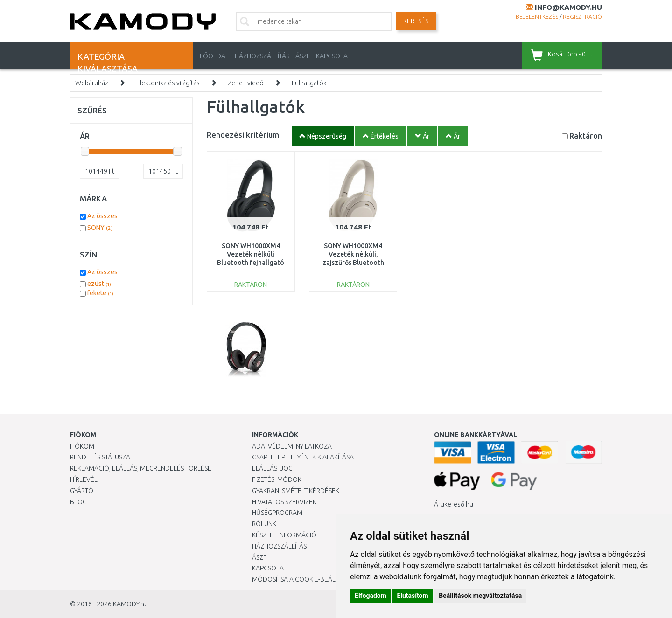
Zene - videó (246, 83)
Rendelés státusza (100, 457)
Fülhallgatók (309, 83)
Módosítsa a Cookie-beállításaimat (310, 579)
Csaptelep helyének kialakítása (303, 457)
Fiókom (82, 446)
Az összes (102, 216)
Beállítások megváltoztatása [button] (480, 596)
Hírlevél (84, 479)
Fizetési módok (277, 479)
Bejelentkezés (537, 17)
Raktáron (586, 135)
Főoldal (214, 56)
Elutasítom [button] (412, 596)
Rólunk (264, 524)
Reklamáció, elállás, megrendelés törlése (141, 468)
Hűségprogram (277, 513)
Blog (78, 502)
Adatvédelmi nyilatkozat (293, 446)
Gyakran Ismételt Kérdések (296, 491)
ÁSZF (303, 56)
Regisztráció (582, 17)
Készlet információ (284, 535)
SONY (100, 228)
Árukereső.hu (454, 504)
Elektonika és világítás (168, 83)
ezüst (99, 284)
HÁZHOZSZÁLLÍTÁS (262, 56)
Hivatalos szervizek (284, 502)
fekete (100, 293)
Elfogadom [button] (371, 596)
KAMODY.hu (130, 604)
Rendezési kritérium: (244, 135)
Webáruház (92, 83)
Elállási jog (272, 468)
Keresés (416, 21)
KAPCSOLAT (333, 56)
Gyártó (82, 491)
